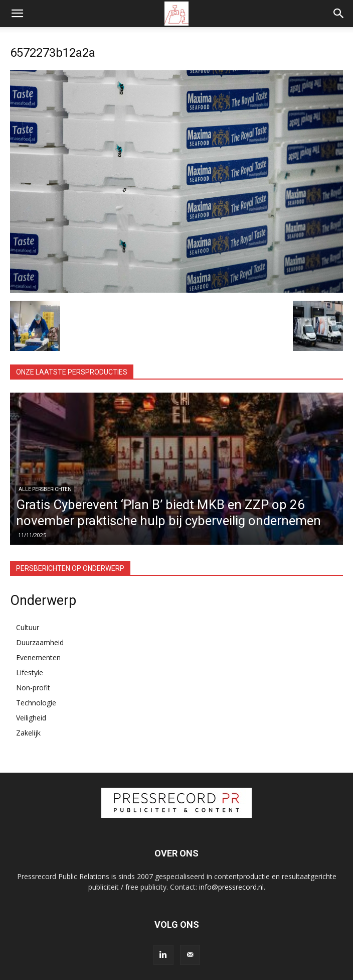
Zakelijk (28, 733)
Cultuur (28, 627)
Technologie (36, 703)
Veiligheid (31, 718)
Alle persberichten (45, 489)
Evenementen (38, 657)
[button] (17, 14)
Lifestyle (30, 672)
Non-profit (33, 688)
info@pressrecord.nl (231, 887)
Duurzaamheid (40, 642)
